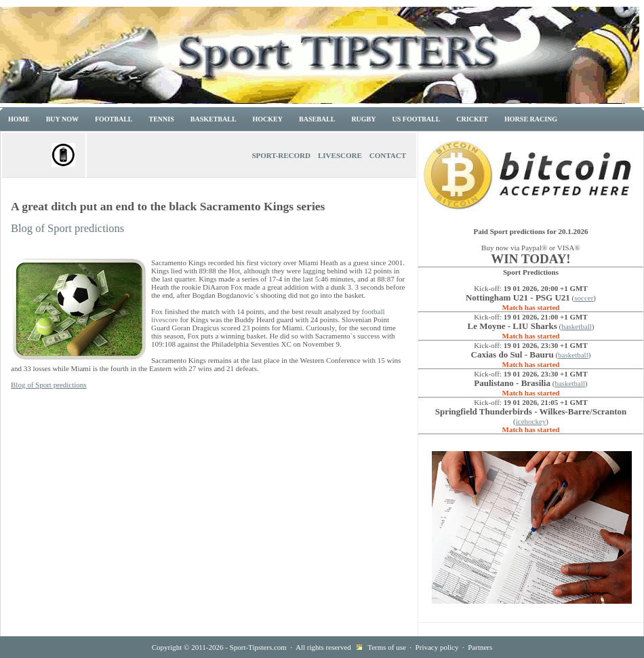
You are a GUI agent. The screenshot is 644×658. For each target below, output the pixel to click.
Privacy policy (437, 647)
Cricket (472, 119)
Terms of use (387, 647)
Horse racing (531, 119)
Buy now (62, 119)
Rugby (363, 119)
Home (19, 119)
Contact (388, 155)
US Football (417, 119)
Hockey (268, 119)
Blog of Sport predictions (67, 228)
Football (114, 119)
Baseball (317, 119)
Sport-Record (281, 155)
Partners (480, 647)
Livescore (340, 155)
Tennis (162, 119)
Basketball (214, 119)
